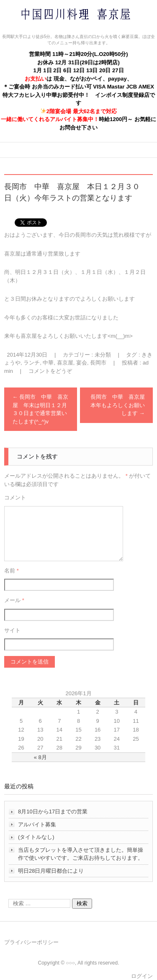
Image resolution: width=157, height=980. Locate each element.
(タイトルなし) (36, 837)
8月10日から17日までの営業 (53, 812)
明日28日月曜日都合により (51, 871)
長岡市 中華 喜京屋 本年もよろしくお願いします (120, 405)
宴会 (82, 363)
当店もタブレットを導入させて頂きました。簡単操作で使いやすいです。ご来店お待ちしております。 (81, 854)
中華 (48, 363)
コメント (15, 498)
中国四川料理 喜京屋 (54, 30)
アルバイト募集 (37, 824)
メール (14, 600)
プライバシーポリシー (31, 942)
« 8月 (40, 757)
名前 (12, 571)
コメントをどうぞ (50, 371)
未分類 (103, 355)
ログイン (142, 976)
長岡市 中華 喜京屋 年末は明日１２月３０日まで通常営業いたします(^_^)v (41, 409)
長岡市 (98, 363)
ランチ (32, 363)
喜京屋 (65, 363)
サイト (12, 630)
